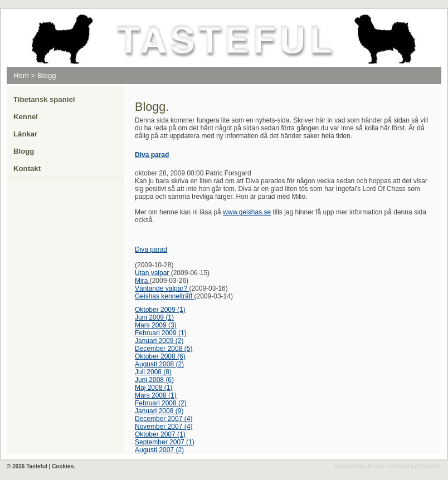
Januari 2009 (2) (159, 341)
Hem (21, 75)
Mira (142, 281)
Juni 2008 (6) (154, 380)
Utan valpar (153, 273)
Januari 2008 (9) (159, 411)
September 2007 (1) (165, 442)
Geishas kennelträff (165, 296)
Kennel (26, 117)
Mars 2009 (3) (156, 325)
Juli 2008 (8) (153, 372)
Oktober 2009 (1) (160, 310)
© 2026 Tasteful (27, 466)
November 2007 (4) (164, 427)
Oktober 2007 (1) (160, 434)
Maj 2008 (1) (154, 388)
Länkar (25, 134)
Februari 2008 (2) (161, 403)
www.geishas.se (247, 212)
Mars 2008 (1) (156, 395)
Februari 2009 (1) (161, 333)
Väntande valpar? (162, 288)
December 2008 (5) (164, 349)
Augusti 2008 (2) (159, 364)
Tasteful (430, 466)
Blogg (47, 75)
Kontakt (27, 168)
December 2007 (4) (164, 419)
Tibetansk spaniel (44, 99)
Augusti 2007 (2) (159, 450)
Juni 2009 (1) (154, 317)
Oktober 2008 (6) (160, 356)
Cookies (63, 466)
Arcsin (376, 466)
